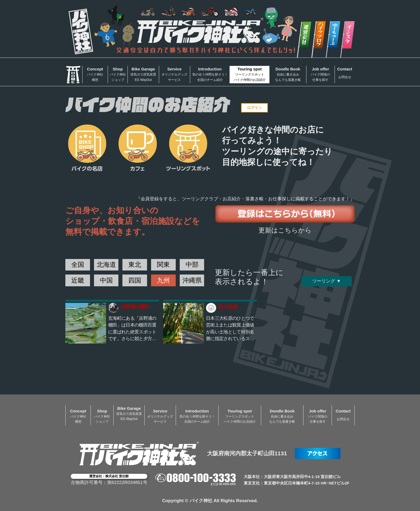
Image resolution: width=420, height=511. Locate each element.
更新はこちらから (285, 230)
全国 (78, 264)
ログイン (254, 108)
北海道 (106, 264)
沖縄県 (192, 280)
